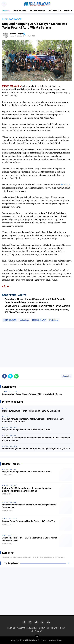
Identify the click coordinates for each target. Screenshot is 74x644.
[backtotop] (37, 637)
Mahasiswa (24, 320)
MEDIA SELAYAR (20, 11)
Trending (6, 11)
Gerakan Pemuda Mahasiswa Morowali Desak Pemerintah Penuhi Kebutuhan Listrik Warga (33, 420)
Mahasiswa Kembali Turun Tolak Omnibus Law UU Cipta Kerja (31, 411)
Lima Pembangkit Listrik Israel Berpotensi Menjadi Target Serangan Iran (36, 449)
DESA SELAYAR (54, 11)
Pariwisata (65, 184)
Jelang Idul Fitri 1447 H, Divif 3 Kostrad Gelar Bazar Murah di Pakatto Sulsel (29, 539)
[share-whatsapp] (16, 376)
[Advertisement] (37, 348)
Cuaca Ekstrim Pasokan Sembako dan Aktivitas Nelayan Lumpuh (37, 306)
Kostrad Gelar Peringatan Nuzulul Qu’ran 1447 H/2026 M (29, 521)
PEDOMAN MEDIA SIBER (27, 628)
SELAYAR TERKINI (37, 11)
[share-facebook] (4, 376)
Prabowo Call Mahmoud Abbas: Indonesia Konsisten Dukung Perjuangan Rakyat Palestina (36, 439)
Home (5, 19)
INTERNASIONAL (10, 469)
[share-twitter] (10, 376)
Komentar (66, 376)
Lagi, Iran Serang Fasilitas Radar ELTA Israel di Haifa (27, 430)
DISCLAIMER (44, 628)
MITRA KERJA (36, 631)
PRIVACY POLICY (58, 628)
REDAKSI (11, 628)
